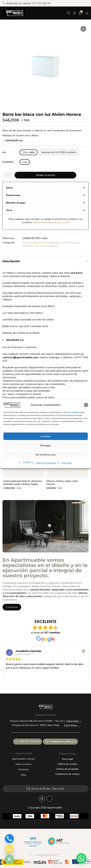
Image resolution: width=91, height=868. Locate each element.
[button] (86, 405)
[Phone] (9, 839)
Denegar (45, 445)
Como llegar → (74, 721)
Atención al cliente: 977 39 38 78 (26, 3)
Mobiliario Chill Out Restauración (40, 246)
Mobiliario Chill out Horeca (64, 243)
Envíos (9, 188)
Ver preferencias (45, 455)
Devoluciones (13, 195)
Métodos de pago (16, 203)
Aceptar (46, 436)
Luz (4, 152)
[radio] (29, 152)
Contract (44, 243)
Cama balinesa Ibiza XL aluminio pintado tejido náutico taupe (23, 483)
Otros (9, 210)
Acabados (8, 162)
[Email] (9, 849)
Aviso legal (67, 463)
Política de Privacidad (46, 463)
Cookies (27, 462)
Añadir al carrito (45, 175)
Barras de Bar (30, 243)
